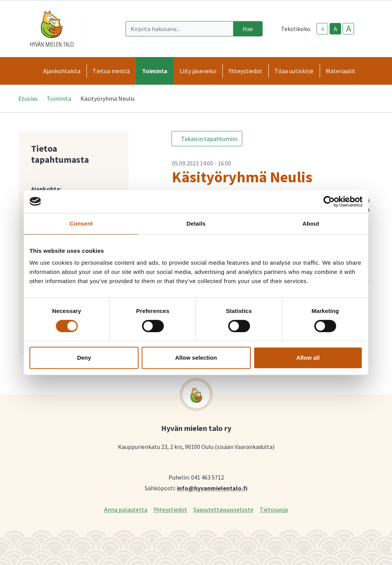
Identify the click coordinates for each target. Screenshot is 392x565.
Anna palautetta (126, 509)
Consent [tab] (81, 224)
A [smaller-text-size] (323, 29)
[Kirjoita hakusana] (180, 29)
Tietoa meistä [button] (111, 71)
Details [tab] (196, 224)
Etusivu (28, 98)
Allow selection (196, 358)
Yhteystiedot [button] (245, 71)
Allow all (308, 358)
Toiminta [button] (155, 71)
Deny (84, 358)
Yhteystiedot (170, 509)
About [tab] (311, 224)
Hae (248, 29)
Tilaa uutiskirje (294, 71)
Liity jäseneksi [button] (198, 71)
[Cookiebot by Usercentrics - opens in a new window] (329, 201)
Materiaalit (341, 71)
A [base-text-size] (336, 29)
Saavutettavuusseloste (223, 509)
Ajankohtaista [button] (62, 71)
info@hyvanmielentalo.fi (212, 488)
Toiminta (59, 98)
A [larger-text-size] (349, 29)
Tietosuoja (274, 509)
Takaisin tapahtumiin (209, 139)
